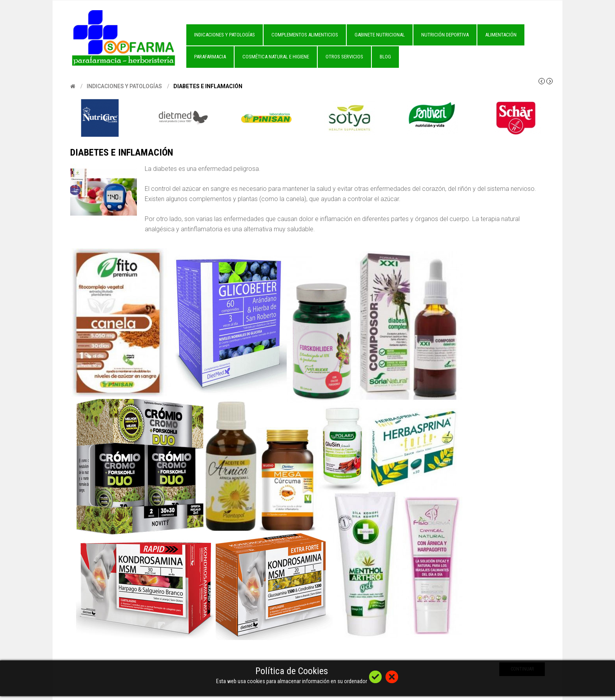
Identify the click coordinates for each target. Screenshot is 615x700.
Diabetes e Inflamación (208, 86)
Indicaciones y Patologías (124, 86)
